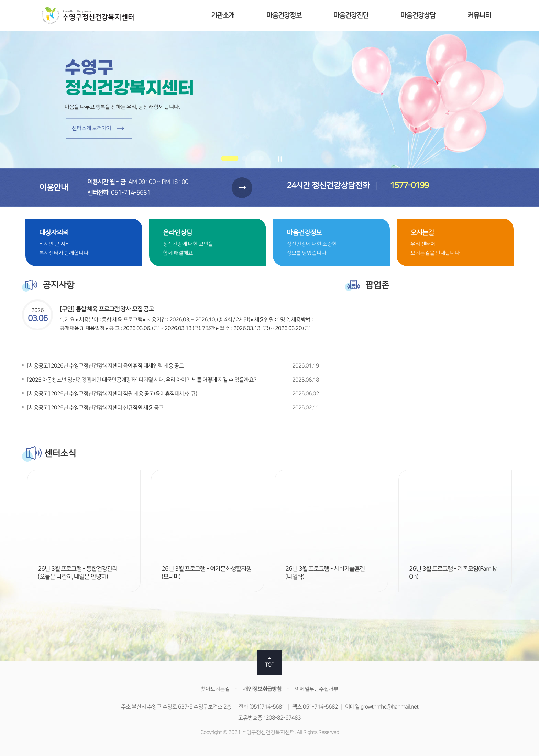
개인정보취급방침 (262, 689)
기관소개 (223, 15)
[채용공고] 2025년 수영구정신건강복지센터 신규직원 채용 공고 (95, 408)
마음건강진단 (351, 15)
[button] (230, 159)
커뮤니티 (479, 15)
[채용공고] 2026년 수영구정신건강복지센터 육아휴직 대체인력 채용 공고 (106, 366)
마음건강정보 (284, 15)
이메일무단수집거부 (317, 689)
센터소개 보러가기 (92, 128)
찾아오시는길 (215, 689)
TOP (270, 665)
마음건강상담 (418, 15)
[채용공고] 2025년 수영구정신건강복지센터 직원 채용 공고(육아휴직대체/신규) (112, 394)
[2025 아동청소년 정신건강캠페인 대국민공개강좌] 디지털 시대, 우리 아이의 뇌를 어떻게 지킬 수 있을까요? (142, 380)
